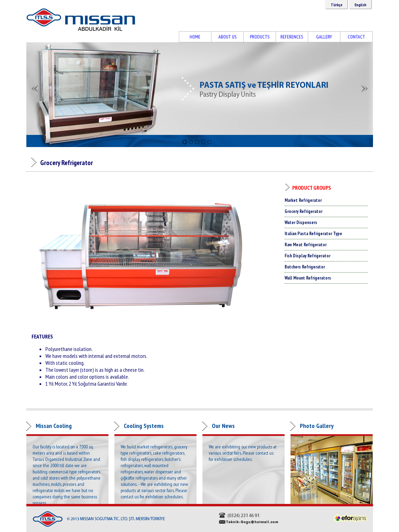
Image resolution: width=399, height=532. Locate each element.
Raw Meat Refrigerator (306, 245)
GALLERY (324, 37)
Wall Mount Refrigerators (308, 278)
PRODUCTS (260, 37)
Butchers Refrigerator (305, 267)
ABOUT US (227, 37)
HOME (195, 37)
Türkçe (337, 5)
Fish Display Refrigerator (307, 256)
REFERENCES (292, 37)
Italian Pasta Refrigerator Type (313, 234)
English (361, 5)
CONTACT (356, 37)
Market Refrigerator (303, 200)
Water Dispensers (301, 222)
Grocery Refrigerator (303, 211)
